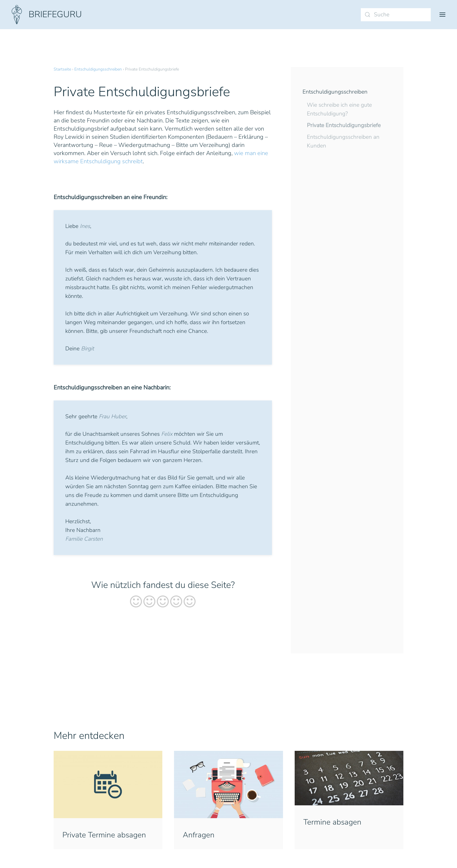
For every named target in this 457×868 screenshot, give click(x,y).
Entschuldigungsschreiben (98, 69)
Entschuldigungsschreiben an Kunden (343, 141)
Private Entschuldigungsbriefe (344, 125)
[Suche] (396, 15)
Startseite (62, 69)
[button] (442, 15)
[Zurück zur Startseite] (47, 15)
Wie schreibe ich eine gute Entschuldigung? (339, 109)
